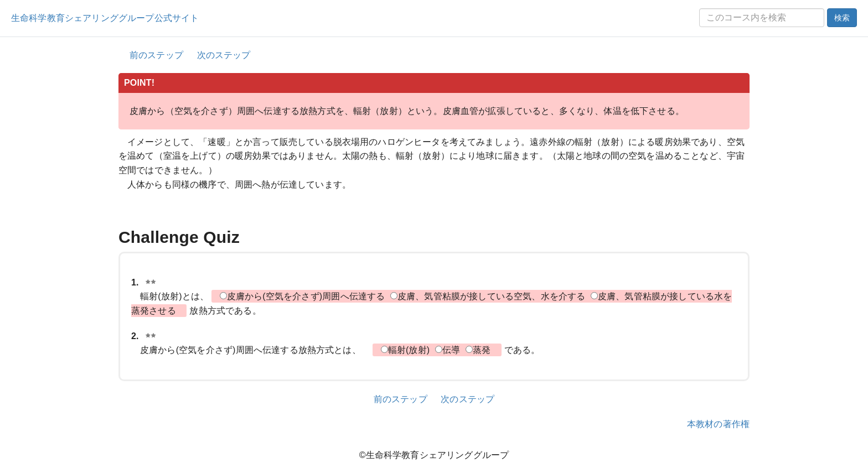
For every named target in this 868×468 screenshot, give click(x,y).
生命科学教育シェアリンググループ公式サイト (105, 18)
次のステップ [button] (224, 55)
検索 (842, 18)
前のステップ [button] (156, 55)
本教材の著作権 (718, 424)
